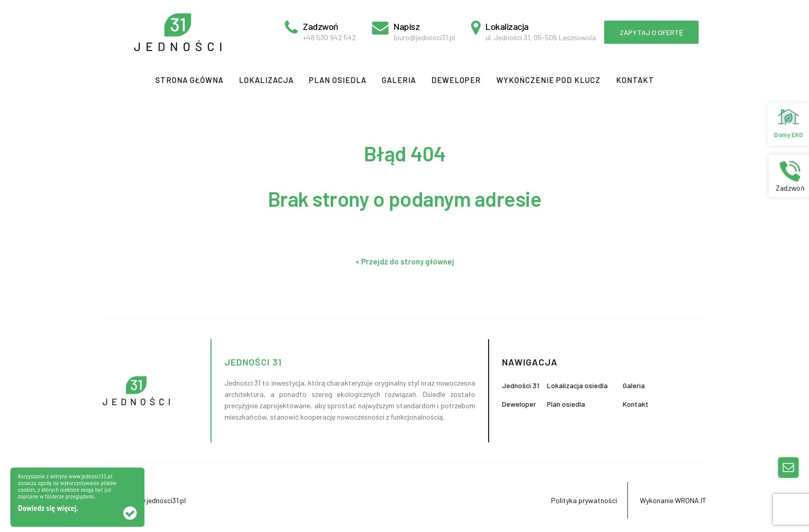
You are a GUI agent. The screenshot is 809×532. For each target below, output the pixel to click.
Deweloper (456, 80)
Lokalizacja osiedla (577, 385)
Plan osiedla (338, 80)
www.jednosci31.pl (157, 500)
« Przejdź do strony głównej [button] (405, 261)
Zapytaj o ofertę (651, 32)
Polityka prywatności (584, 500)
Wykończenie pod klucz (548, 80)
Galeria (399, 80)
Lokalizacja (266, 80)
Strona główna (189, 80)
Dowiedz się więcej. (48, 508)
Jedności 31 (521, 385)
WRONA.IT (691, 500)
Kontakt (635, 80)
